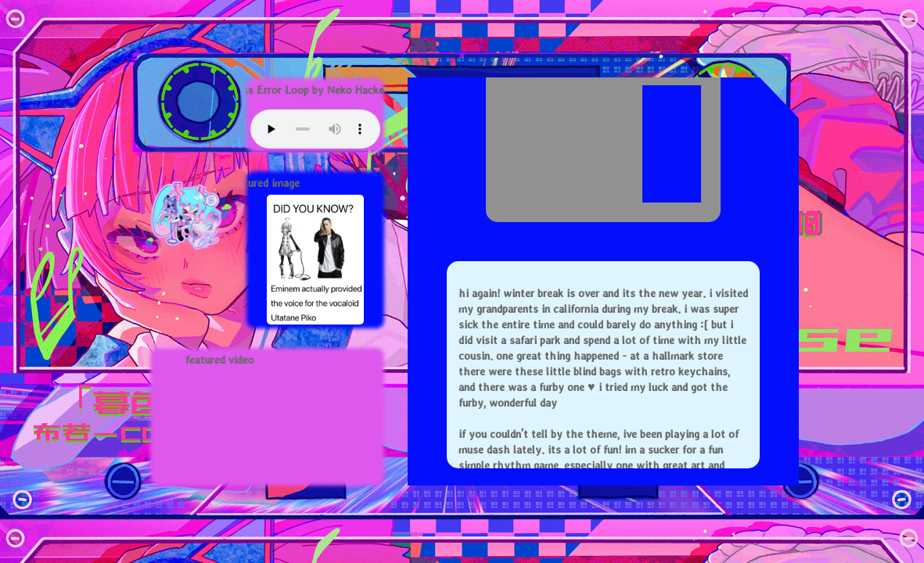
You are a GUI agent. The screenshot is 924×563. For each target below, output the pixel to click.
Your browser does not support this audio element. (315, 129)
